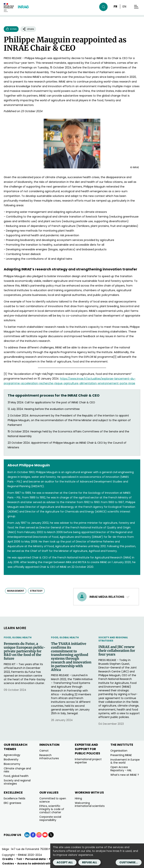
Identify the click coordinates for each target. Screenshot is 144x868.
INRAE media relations (110, 597)
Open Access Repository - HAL (121, 769)
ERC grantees (12, 803)
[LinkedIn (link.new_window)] (27, 835)
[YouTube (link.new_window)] (45, 835)
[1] (115, 357)
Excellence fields (15, 798)
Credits (8, 859)
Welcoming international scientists (90, 805)
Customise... (129, 862)
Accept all (65, 862)
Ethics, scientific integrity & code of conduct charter (52, 809)
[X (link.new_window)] (51, 835)
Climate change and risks (17, 770)
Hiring (78, 798)
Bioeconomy (12, 764)
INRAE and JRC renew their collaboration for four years (117, 651)
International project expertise (88, 761)
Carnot (44, 751)
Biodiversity (11, 759)
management (16, 591)
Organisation (119, 751)
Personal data (35, 859)
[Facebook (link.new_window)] (33, 835)
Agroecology (12, 755)
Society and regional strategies (113, 639)
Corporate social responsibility (50, 818)
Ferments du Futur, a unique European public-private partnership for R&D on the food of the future (24, 651)
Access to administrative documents (44, 863)
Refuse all (90, 862)
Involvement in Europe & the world (125, 761)
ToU (19, 859)
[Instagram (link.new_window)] (39, 835)
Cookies (8, 863)
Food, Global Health (18, 637)
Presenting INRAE (121, 755)
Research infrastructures (49, 757)
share (28, 29)
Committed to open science (53, 800)
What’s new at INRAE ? (125, 775)
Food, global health (16, 776)
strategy (36, 591)
